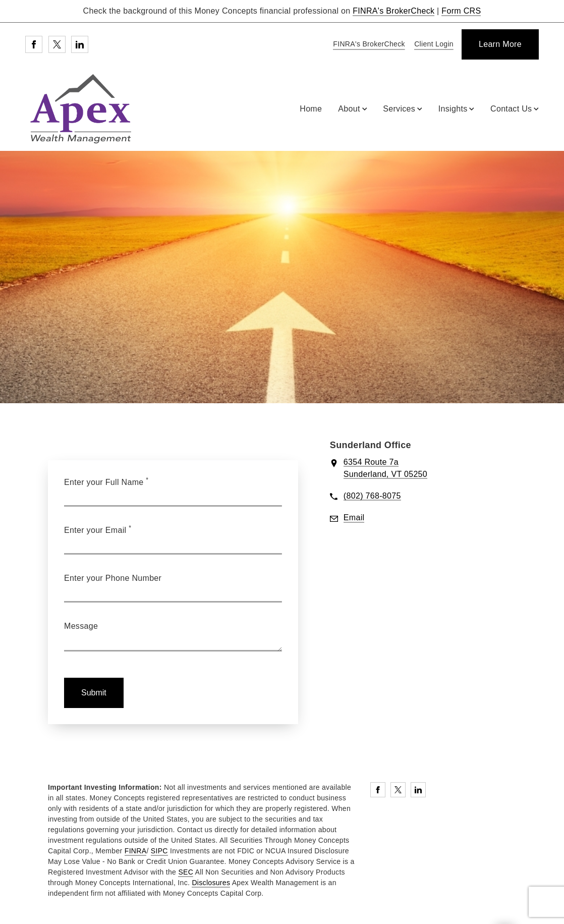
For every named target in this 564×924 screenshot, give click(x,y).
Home (311, 109)
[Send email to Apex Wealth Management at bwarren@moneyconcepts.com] (354, 518)
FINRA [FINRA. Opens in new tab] (136, 851)
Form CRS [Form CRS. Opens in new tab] (461, 11)
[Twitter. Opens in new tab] (57, 44)
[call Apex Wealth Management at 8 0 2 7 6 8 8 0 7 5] (372, 496)
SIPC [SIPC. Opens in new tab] (159, 851)
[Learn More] (500, 44)
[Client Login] (432, 45)
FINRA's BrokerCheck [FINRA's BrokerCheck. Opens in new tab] (393, 11)
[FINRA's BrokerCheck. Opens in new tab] (367, 45)
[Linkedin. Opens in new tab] (80, 44)
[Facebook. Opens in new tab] (34, 44)
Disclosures (211, 883)
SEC (186, 872)
